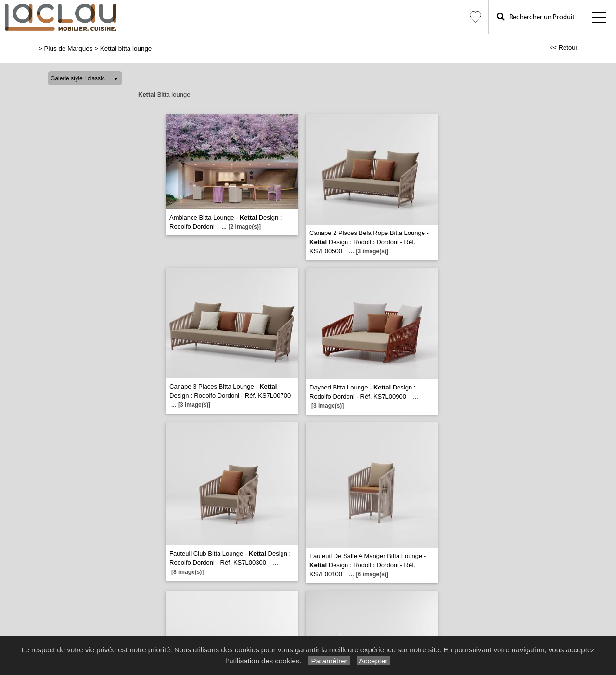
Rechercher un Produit (536, 17)
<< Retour (563, 47)
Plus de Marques (69, 48)
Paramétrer (329, 661)
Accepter (374, 661)
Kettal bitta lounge (126, 48)
